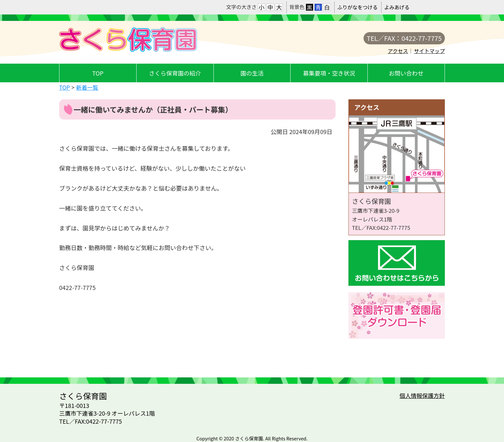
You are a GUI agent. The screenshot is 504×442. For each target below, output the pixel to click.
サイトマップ (429, 51)
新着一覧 (87, 87)
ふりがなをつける (357, 7)
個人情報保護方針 (422, 396)
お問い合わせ (406, 73)
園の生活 (252, 73)
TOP (98, 73)
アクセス (398, 51)
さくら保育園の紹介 (175, 73)
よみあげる (397, 7)
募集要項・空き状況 (329, 73)
